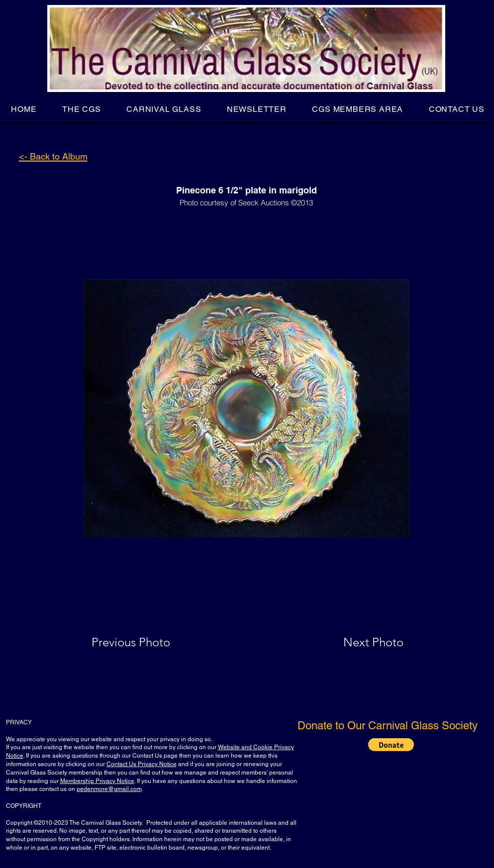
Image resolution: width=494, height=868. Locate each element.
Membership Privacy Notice (97, 781)
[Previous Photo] (145, 642)
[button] (81, 109)
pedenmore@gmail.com (109, 789)
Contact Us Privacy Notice (142, 764)
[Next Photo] (354, 642)
